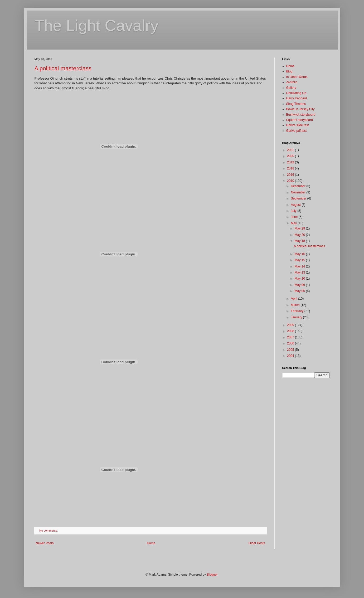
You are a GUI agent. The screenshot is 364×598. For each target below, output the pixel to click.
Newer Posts (45, 543)
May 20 (300, 235)
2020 (291, 156)
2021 (291, 150)
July (294, 211)
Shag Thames (296, 104)
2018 (291, 168)
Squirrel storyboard (300, 120)
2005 (291, 350)
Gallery (291, 88)
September (299, 198)
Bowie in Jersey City (300, 109)
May (294, 223)
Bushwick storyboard (301, 115)
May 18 (300, 241)
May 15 (300, 260)
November (299, 192)
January (297, 317)
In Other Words (297, 77)
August (296, 205)
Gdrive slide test (298, 125)
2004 (291, 356)
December (299, 186)
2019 (291, 162)
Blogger (212, 575)
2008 (291, 331)
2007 (291, 337)
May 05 (300, 291)
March (296, 305)
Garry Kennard (297, 98)
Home (151, 543)
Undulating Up (296, 93)
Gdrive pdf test (297, 131)
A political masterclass (63, 68)
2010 (291, 181)
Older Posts (257, 543)
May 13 (300, 273)
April (294, 299)
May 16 (300, 254)
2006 (291, 343)
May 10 (300, 279)
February (297, 311)
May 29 (300, 228)
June (295, 217)
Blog (289, 71)
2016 (291, 175)
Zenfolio (292, 82)
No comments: (49, 531)
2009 (291, 325)
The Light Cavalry (96, 25)
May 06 (300, 285)
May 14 (300, 266)
